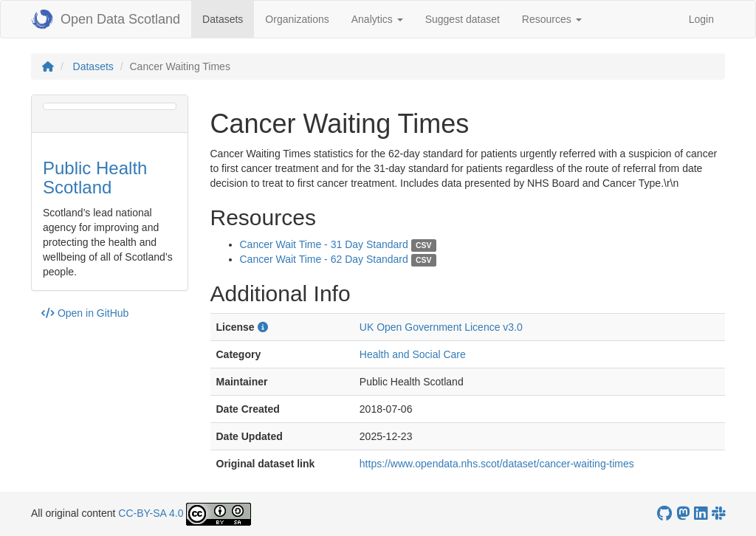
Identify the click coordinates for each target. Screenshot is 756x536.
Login (701, 19)
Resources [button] (552, 19)
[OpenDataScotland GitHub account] (664, 513)
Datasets (228, 18)
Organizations (297, 19)
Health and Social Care (413, 354)
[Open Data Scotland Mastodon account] (683, 513)
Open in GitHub (85, 313)
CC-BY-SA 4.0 (151, 513)
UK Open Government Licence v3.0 (441, 327)
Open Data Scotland (106, 19)
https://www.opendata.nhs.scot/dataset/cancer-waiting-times (497, 464)
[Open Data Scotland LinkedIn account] (701, 513)
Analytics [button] (377, 19)
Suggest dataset (463, 19)
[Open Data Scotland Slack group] (718, 513)
